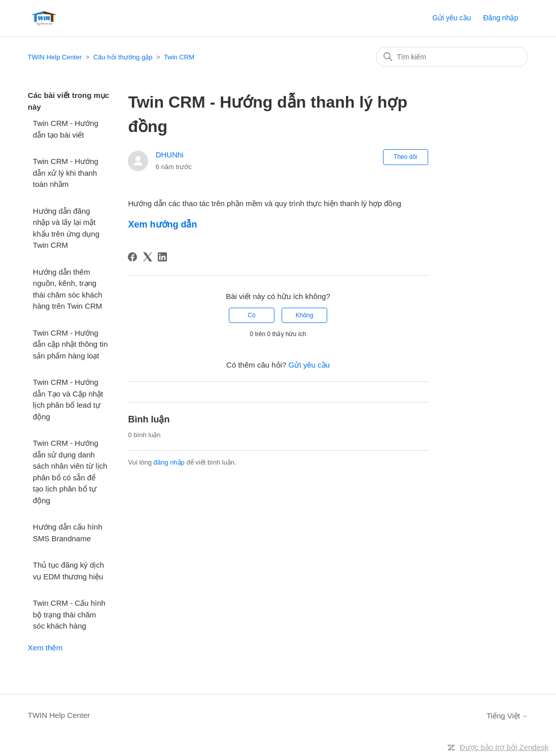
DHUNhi (170, 155)
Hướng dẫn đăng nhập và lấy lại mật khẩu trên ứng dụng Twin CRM (66, 228)
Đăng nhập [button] (500, 18)
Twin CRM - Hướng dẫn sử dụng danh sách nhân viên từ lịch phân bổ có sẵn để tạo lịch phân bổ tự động (70, 472)
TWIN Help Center (55, 57)
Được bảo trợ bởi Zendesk (504, 747)
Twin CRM (179, 57)
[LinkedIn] (162, 257)
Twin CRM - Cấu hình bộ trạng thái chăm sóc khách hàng (69, 614)
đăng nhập (169, 462)
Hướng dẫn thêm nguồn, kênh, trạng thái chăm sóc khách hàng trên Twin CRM (68, 289)
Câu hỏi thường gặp (123, 57)
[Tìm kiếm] (452, 57)
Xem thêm (45, 648)
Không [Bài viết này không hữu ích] (305, 315)
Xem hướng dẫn (162, 224)
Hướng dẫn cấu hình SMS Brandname (68, 533)
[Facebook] (132, 257)
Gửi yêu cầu (451, 18)
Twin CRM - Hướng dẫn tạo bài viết (66, 129)
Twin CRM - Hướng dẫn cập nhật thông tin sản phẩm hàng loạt (70, 344)
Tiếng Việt (507, 716)
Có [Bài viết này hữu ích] (251, 315)
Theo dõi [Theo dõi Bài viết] (406, 157)
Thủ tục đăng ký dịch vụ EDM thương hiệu (68, 571)
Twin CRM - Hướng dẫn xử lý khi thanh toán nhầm (66, 173)
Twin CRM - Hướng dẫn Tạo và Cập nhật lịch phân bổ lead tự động (68, 399)
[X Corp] (148, 257)
